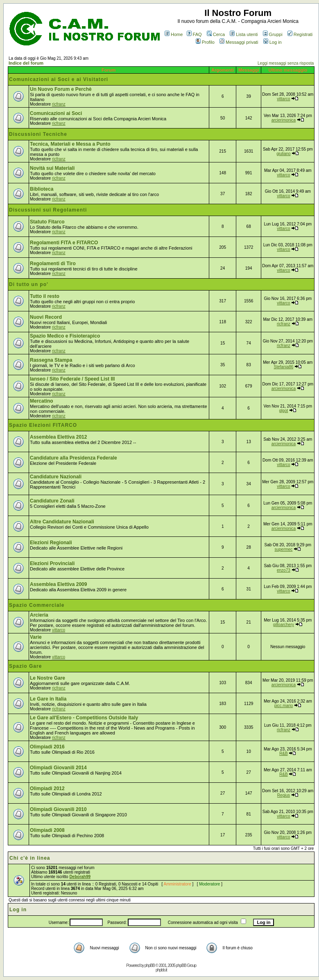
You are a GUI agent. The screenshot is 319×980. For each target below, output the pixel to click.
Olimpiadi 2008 (47, 830)
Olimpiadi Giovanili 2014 (58, 768)
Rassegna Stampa (51, 360)
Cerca (216, 34)
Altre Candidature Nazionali (62, 522)
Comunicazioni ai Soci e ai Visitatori (59, 79)
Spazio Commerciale (37, 605)
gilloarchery (284, 625)
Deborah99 (80, 877)
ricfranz (59, 104)
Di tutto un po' (29, 284)
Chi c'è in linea (30, 858)
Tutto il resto (45, 296)
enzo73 (284, 570)
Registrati (300, 34)
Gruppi (273, 34)
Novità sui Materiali (52, 168)
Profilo (205, 42)
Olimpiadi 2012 (47, 789)
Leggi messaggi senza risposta (286, 63)
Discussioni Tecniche (38, 134)
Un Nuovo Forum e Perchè (61, 89)
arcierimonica (284, 120)
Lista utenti (244, 34)
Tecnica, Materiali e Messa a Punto (70, 144)
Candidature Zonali (52, 501)
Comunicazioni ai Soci (56, 113)
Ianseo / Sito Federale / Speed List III (72, 379)
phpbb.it (161, 970)
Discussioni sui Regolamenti (48, 210)
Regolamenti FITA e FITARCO (64, 243)
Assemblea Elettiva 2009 (58, 584)
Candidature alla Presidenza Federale (74, 458)
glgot (284, 411)
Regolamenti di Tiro (53, 264)
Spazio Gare (25, 666)
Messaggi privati (239, 42)
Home (174, 34)
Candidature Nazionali (56, 477)
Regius (284, 795)
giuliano (283, 154)
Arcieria (39, 615)
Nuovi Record (46, 317)
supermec (283, 549)
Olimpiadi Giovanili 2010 (58, 809)
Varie (36, 637)
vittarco (283, 99)
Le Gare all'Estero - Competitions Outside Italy (84, 718)
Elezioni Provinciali (52, 563)
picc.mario (284, 706)
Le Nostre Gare (48, 678)
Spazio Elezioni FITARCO (43, 425)
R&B (284, 754)
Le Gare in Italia (48, 699)
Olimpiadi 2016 (47, 747)
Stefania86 (284, 367)
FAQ (194, 34)
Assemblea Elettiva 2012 (58, 437)
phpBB (150, 965)
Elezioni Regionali (51, 543)
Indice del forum (26, 63)
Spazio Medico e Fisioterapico (65, 336)
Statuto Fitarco (47, 222)
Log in (273, 42)
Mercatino (42, 401)
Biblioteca (42, 189)
